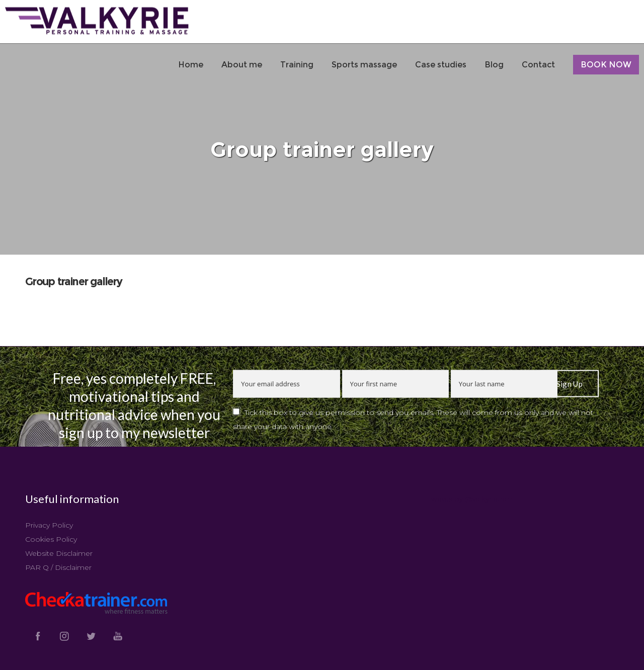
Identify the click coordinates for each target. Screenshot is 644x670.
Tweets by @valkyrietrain (470, 499)
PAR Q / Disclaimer (58, 567)
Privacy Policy (49, 525)
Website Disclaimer (59, 553)
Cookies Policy (51, 539)
